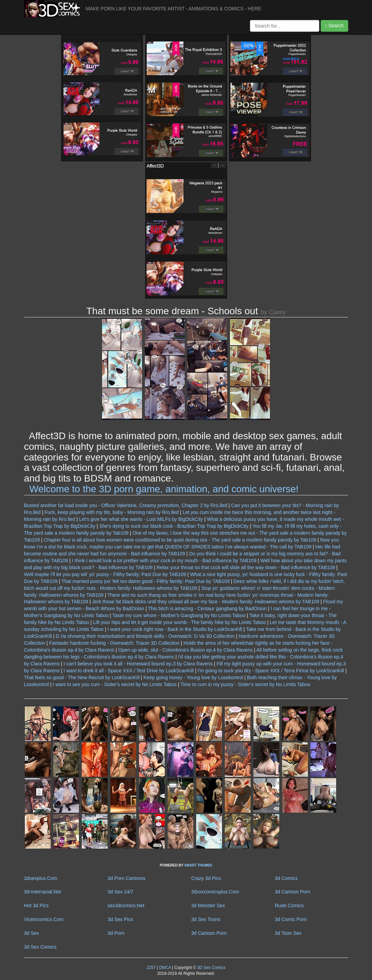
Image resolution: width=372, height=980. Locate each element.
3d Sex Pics (120, 919)
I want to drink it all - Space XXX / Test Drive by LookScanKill (128, 671)
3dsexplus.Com (41, 878)
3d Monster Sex (208, 905)
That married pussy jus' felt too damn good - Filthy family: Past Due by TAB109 (145, 581)
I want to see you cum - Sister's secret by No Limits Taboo (115, 684)
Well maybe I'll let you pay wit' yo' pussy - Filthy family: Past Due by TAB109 (105, 574)
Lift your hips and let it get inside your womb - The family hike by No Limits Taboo (179, 622)
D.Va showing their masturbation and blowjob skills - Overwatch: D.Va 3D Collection (145, 636)
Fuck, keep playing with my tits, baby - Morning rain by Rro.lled (112, 512)
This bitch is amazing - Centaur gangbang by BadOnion (207, 608)
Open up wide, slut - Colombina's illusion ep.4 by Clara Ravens (185, 650)
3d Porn (116, 933)
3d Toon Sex (288, 933)
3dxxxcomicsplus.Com (215, 892)
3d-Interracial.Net (43, 892)
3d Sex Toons (206, 919)
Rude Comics (289, 905)
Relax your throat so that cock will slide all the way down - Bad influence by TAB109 (246, 567)
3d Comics (286, 878)
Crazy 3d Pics (206, 878)
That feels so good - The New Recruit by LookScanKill (82, 677)
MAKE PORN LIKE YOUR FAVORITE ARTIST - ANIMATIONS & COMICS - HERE (174, 9)
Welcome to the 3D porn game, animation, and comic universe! (164, 489)
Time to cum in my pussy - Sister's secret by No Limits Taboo (245, 684)
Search (334, 26)
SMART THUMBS (198, 865)
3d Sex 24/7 (120, 892)
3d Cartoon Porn (293, 892)
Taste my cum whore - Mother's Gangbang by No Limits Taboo (179, 615)
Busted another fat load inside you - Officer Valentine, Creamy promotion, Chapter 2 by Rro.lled (126, 505)
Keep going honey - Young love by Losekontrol (193, 677)
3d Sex (32, 933)
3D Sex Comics (210, 968)
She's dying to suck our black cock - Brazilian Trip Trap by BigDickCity (174, 526)
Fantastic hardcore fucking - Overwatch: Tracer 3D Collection (114, 643)
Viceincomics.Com (44, 919)
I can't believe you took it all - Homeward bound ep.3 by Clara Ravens (138, 664)
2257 (151, 968)
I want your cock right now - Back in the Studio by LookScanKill (175, 629)
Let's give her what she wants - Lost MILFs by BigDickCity (141, 519)
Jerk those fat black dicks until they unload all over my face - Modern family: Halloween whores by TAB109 (206, 602)
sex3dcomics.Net (126, 905)
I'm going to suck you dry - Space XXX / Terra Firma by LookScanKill (271, 671)
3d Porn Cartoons (127, 878)
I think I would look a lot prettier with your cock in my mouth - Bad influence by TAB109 (164, 561)
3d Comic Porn (291, 919)
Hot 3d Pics (37, 905)
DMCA (165, 968)
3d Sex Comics (40, 947)
